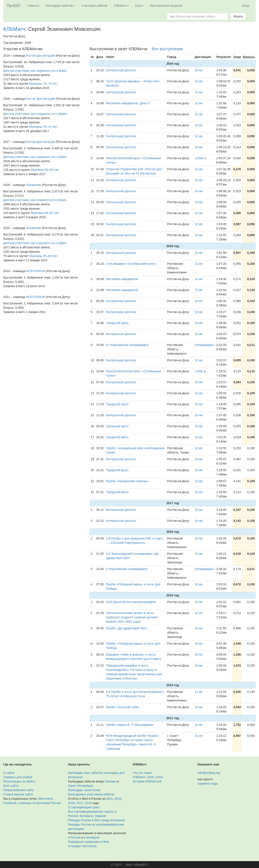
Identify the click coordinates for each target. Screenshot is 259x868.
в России (74, 837)
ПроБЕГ (14, 6)
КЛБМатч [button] (121, 6)
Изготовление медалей (166, 6)
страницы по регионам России (39, 803)
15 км (199, 481)
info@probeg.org (209, 773)
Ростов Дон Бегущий (41, 56)
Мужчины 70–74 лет (43, 84)
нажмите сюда (208, 784)
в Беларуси (92, 837)
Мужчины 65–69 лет (45, 170)
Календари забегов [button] (60, 6)
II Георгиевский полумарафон (127, 569)
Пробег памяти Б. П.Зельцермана (130, 725)
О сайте (9, 773)
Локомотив (34, 185)
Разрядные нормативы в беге (89, 842)
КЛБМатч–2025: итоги (148, 777)
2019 (118, 799)
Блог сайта (11, 786)
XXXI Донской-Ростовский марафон (131, 602)
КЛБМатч (14, 29)
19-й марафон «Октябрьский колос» (131, 264)
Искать (238, 16)
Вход (246, 6)
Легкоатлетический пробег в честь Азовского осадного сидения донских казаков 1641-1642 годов (132, 617)
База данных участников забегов (91, 794)
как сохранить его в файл (49, 71)
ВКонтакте (46, 799)
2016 (88, 803)
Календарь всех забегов (85, 773)
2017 (80, 803)
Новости (33, 6)
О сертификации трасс (84, 807)
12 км (199, 103)
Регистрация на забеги (19, 781)
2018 (71, 803)
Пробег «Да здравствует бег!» (127, 628)
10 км (199, 70)
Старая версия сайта (18, 794)
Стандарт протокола (82, 846)
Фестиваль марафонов (122, 279)
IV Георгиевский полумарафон (127, 345)
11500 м (200, 158)
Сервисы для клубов (18, 777)
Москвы (111, 781)
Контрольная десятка (121, 70)
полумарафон (204, 345)
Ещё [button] (139, 6)
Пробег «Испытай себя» (123, 707)
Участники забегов (94, 6)
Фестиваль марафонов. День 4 (128, 103)
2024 (109, 799)
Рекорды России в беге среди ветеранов (96, 820)
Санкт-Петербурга (81, 786)
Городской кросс (117, 323)
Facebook (10, 803)
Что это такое (142, 773)
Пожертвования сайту (19, 790)
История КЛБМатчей (147, 781)
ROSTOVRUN (36, 271)
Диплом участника (16, 71)
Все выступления (167, 49)
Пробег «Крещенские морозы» (127, 481)
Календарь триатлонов (84, 790)
